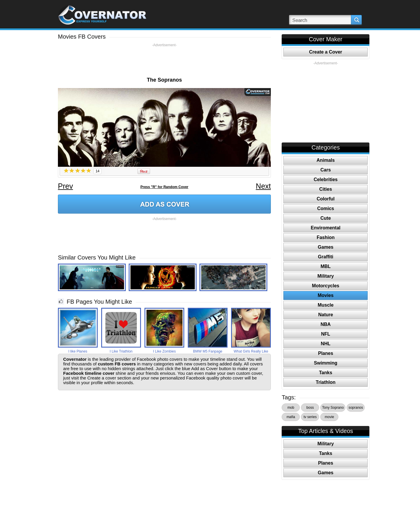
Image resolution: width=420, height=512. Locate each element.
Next (263, 186)
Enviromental (326, 228)
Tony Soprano (333, 408)
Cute (326, 218)
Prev (65, 186)
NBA (326, 324)
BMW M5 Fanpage (208, 351)
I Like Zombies (164, 351)
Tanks (326, 373)
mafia (291, 417)
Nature (326, 315)
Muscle (326, 305)
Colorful (326, 199)
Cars (326, 170)
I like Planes (78, 351)
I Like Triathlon (121, 351)
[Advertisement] (164, 61)
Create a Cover (326, 52)
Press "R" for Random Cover (164, 187)
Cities (326, 189)
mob (291, 408)
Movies (326, 295)
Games (326, 247)
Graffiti (326, 257)
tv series (310, 417)
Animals (326, 160)
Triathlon (326, 382)
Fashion (326, 237)
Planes (326, 353)
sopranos (356, 408)
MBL (326, 266)
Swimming (326, 363)
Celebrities (326, 179)
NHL (326, 344)
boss (310, 408)
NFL (326, 334)
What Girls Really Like (251, 351)
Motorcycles (326, 286)
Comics (326, 208)
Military (326, 276)
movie (329, 417)
